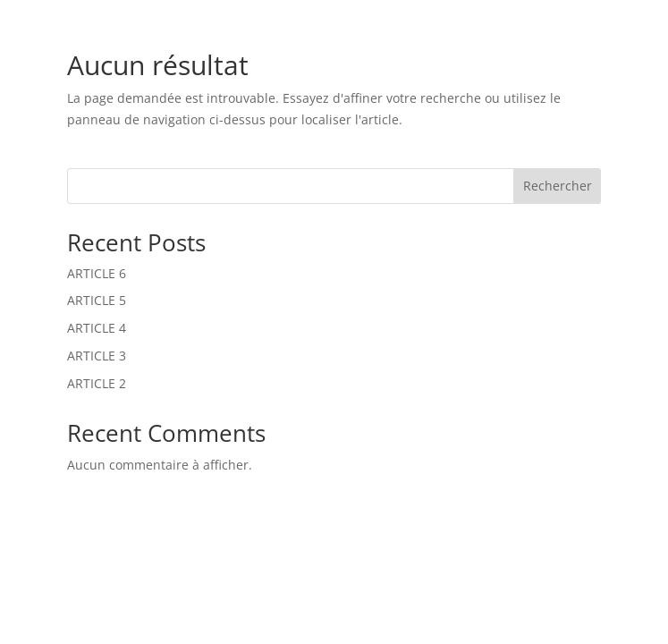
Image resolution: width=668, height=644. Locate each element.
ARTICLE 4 (97, 328)
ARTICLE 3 (97, 356)
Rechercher (558, 186)
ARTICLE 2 (97, 383)
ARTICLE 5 (97, 300)
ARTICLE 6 (97, 273)
